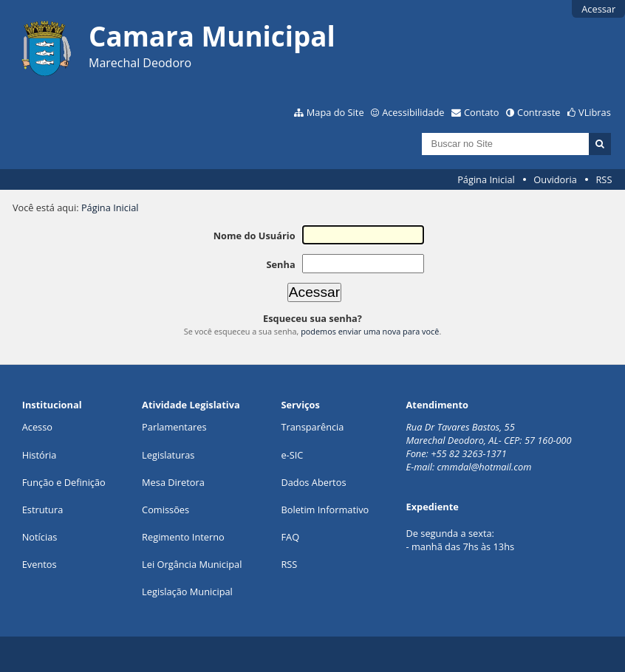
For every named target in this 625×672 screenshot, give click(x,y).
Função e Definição (64, 482)
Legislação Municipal (187, 592)
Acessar (598, 9)
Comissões (165, 510)
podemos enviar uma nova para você (370, 331)
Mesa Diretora (173, 482)
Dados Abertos (313, 482)
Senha (280, 264)
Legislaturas (168, 455)
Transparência (312, 427)
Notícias (40, 537)
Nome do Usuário (255, 236)
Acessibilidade (413, 112)
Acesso (37, 427)
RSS (604, 179)
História (40, 455)
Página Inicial (486, 179)
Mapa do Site (335, 112)
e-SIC (292, 455)
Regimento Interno (183, 537)
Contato (482, 112)
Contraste (539, 112)
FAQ (290, 537)
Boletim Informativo (325, 510)
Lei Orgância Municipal (192, 564)
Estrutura (43, 510)
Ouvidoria (555, 179)
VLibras (595, 112)
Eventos (40, 564)
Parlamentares (174, 427)
